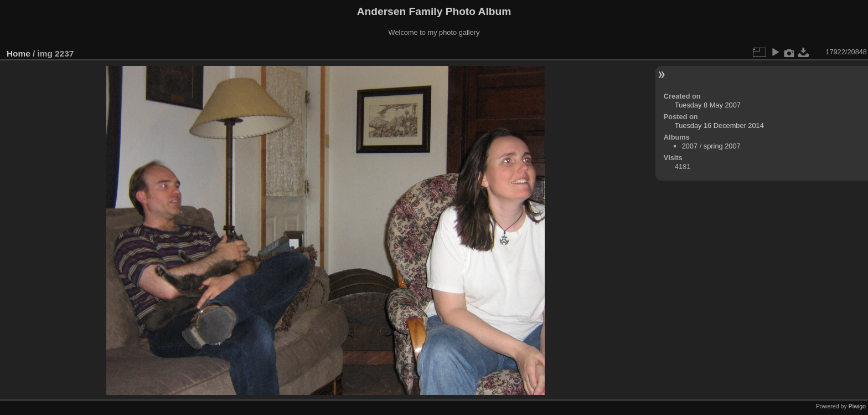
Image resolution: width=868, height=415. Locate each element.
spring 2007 (722, 146)
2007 (690, 146)
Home (19, 53)
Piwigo (857, 406)
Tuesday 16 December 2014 (719, 125)
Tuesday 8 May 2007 (708, 105)
